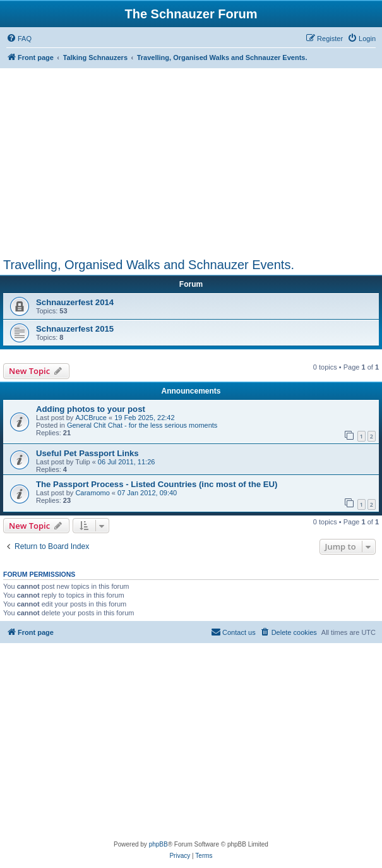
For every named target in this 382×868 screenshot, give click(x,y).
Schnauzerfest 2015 (75, 329)
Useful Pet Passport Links (87, 453)
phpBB (158, 844)
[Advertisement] (191, 163)
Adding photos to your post (91, 409)
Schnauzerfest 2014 (75, 302)
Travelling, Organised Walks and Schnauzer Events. (149, 265)
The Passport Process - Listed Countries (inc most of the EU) (157, 484)
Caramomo (92, 493)
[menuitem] (19, 39)
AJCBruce (91, 418)
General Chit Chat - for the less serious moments (142, 425)
